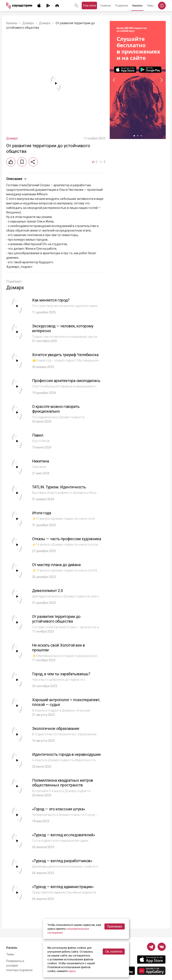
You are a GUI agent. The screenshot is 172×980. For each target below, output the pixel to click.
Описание (17, 179)
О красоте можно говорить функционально (56, 409)
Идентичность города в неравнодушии (53, 760)
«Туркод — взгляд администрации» (63, 892)
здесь (72, 971)
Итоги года (42, 513)
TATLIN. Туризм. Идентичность (60, 487)
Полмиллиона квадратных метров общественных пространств (63, 788)
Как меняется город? (51, 300)
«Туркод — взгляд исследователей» (64, 840)
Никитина (41, 461)
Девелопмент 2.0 (48, 593)
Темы (150, 6)
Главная (106, 6)
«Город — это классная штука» (59, 815)
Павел (38, 435)
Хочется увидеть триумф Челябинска (66, 355)
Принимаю (115, 926)
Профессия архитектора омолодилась (66, 381)
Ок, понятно (114, 952)
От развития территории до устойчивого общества (56, 622)
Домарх (28, 23)
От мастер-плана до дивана (57, 567)
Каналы (137, 6)
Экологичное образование (56, 731)
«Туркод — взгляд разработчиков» (63, 866)
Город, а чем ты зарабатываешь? (61, 677)
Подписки (122, 6)
